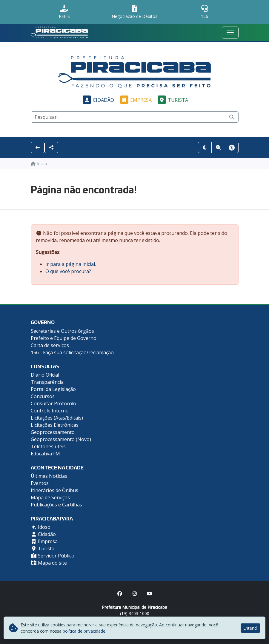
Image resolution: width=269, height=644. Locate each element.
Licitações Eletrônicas (55, 425)
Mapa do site (49, 563)
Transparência (47, 382)
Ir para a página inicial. (71, 264)
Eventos (40, 483)
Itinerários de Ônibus (54, 490)
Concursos (43, 396)
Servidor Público (53, 556)
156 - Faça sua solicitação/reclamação (72, 352)
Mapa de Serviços (50, 497)
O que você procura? (68, 271)
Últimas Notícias (49, 476)
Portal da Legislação (53, 389)
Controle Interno (50, 411)
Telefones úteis (48, 446)
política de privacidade (84, 631)
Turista (172, 100)
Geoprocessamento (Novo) (61, 439)
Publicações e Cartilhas (56, 505)
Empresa (135, 100)
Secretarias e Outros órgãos (62, 331)
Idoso (41, 527)
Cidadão (97, 100)
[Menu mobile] (230, 33)
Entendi (250, 628)
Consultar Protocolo (53, 403)
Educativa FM (45, 454)
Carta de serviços (50, 345)
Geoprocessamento (53, 432)
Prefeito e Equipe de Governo (64, 338)
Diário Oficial (45, 375)
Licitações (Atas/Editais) (57, 418)
